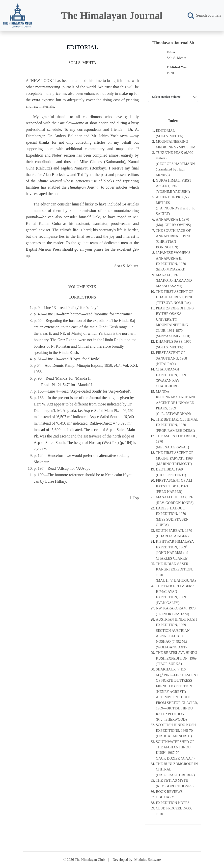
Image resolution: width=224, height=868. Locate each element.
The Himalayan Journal (112, 16)
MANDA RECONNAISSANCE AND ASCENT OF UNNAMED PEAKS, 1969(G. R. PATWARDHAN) (176, 403)
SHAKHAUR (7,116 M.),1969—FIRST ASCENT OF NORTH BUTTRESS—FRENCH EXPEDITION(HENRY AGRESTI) (177, 680)
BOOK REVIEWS (169, 792)
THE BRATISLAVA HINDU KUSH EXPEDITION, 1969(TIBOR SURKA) (177, 658)
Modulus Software (148, 860)
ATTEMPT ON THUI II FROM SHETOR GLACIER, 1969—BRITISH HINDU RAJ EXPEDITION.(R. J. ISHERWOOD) (177, 708)
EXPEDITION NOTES (173, 803)
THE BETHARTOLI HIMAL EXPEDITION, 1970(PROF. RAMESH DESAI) (177, 425)
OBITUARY (165, 797)
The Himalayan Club (90, 860)
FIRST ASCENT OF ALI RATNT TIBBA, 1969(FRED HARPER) (174, 486)
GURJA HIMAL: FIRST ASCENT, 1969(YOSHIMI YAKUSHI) (174, 186)
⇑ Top (134, 498)
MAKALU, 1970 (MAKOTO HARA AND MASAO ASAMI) (174, 281)
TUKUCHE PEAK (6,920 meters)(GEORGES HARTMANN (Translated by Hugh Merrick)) (175, 164)
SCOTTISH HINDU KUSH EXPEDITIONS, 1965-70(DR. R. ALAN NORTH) (176, 730)
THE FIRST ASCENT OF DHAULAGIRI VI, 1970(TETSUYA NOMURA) (175, 297)
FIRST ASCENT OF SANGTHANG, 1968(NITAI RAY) (171, 358)
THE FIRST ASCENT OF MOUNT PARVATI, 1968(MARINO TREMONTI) (175, 458)
